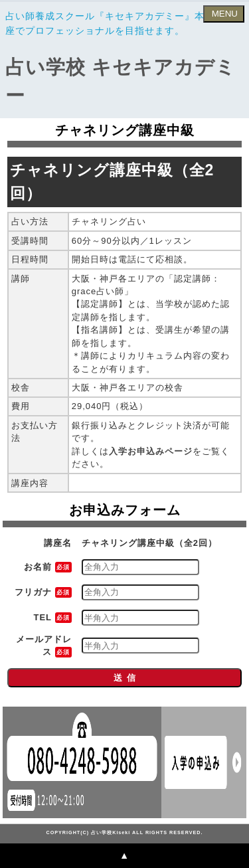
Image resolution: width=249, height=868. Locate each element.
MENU (223, 14)
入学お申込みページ (151, 451)
